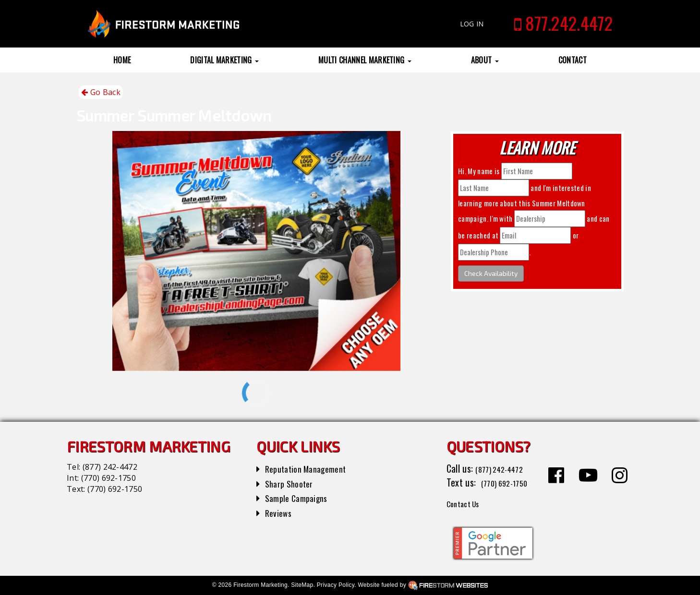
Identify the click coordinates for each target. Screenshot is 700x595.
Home (122, 60)
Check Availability (491, 273)
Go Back (101, 92)
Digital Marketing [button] (224, 60)
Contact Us (467, 503)
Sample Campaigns (300, 498)
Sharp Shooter (292, 483)
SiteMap (302, 585)
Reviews (280, 512)
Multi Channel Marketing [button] (365, 60)
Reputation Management (311, 468)
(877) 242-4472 (110, 467)
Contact (573, 60)
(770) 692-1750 (109, 478)
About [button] (485, 60)
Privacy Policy (336, 585)
